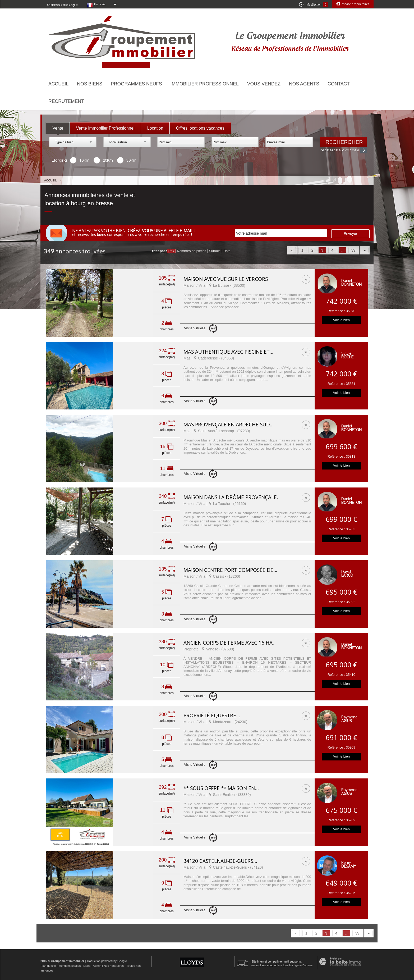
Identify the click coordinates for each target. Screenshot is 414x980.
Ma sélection (314, 4)
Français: (100, 4)
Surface (215, 251)
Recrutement (66, 101)
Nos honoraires (114, 966)
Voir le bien (341, 320)
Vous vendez (264, 84)
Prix (171, 251)
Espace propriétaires (355, 4)
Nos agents (304, 84)
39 (353, 250)
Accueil (58, 84)
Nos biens (90, 84)
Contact (339, 84)
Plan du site (48, 966)
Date (227, 251)
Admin (97, 966)
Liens (87, 966)
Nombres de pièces (191, 251)
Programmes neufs (136, 84)
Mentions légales (70, 966)
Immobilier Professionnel (205, 84)
